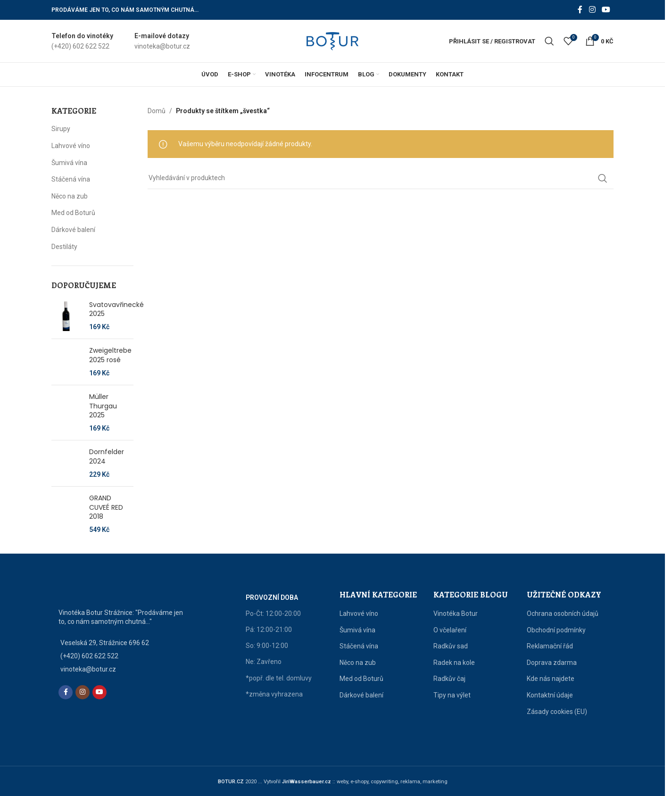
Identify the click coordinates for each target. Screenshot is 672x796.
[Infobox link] (82, 41)
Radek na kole (454, 663)
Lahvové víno (71, 146)
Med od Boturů (73, 213)
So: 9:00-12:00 (267, 646)
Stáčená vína (71, 179)
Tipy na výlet (452, 695)
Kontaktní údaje (550, 695)
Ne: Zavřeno (264, 662)
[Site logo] (332, 41)
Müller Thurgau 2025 (103, 406)
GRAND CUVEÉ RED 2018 (106, 507)
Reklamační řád (550, 646)
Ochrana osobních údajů (563, 614)
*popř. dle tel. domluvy (279, 678)
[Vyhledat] (549, 41)
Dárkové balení (73, 230)
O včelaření (450, 630)
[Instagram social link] (592, 10)
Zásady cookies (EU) (557, 712)
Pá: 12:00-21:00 (269, 630)
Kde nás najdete (551, 679)
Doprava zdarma (552, 663)
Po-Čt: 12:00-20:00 (273, 614)
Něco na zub (70, 196)
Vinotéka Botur (456, 614)
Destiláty (64, 247)
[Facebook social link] (580, 10)
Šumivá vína (69, 163)
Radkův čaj (449, 679)
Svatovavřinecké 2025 (116, 310)
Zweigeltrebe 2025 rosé (110, 355)
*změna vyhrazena (274, 694)
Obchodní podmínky (556, 630)
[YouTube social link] (606, 10)
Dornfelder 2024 (107, 457)
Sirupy (61, 129)
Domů (157, 111)
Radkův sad (451, 646)
